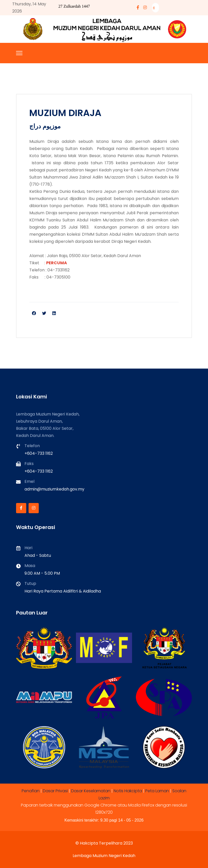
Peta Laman (157, 791)
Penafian (31, 791)
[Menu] (19, 53)
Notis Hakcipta (128, 791)
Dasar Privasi (55, 791)
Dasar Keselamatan (91, 791)
